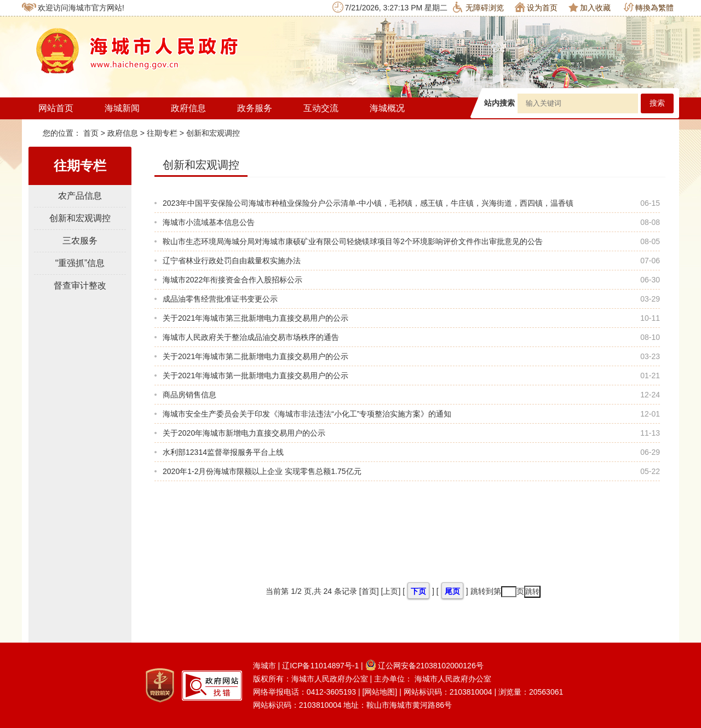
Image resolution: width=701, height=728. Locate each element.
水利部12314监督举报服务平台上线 (223, 452)
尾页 (452, 591)
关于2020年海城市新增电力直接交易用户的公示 (244, 433)
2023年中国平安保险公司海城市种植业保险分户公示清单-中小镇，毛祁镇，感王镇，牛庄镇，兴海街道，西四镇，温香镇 (368, 203)
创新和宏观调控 (213, 133)
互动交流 (321, 108)
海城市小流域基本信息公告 (209, 222)
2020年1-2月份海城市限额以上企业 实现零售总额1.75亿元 (262, 471)
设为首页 (536, 7)
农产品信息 (80, 196)
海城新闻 (122, 108)
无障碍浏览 (478, 7)
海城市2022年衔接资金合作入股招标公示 (232, 280)
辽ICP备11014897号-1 (320, 666)
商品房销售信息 (189, 395)
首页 (92, 133)
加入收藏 (590, 7)
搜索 (657, 103)
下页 (418, 591)
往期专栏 (162, 133)
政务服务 (255, 108)
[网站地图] (380, 692)
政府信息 (188, 108)
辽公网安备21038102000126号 (424, 666)
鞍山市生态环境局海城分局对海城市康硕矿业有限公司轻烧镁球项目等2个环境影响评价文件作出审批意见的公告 (353, 241)
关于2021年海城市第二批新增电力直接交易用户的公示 (255, 356)
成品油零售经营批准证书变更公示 (220, 299)
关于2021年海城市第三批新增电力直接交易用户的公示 (255, 318)
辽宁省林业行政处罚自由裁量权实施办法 (232, 261)
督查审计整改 (80, 285)
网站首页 (56, 108)
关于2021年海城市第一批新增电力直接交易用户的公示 (255, 375)
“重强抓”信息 (80, 263)
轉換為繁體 (649, 7)
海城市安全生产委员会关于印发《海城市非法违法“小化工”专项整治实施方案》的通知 (307, 414)
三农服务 (80, 241)
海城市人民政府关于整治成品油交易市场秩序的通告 (251, 337)
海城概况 (387, 108)
